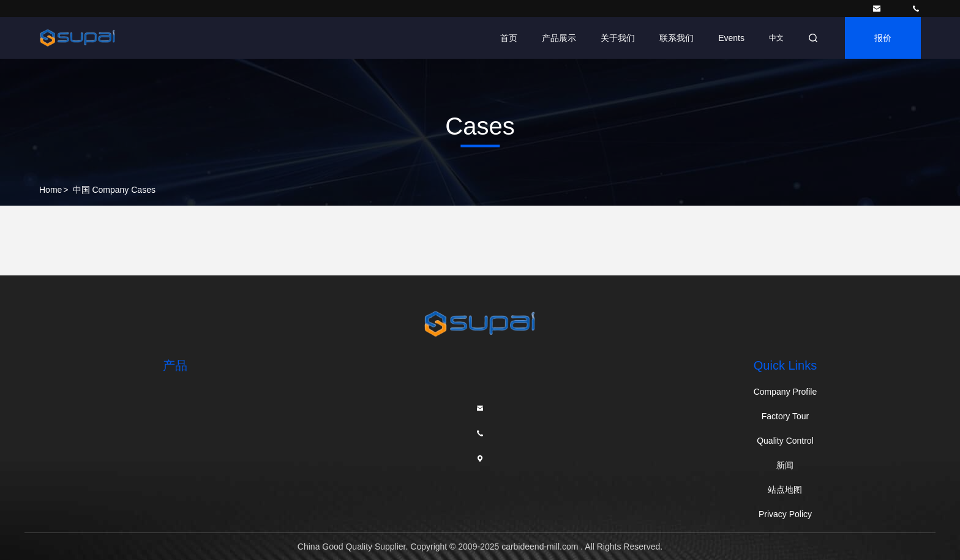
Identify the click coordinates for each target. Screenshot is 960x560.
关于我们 (618, 38)
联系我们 (677, 38)
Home (51, 190)
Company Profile (786, 392)
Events (731, 38)
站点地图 (785, 490)
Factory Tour (786, 416)
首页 (509, 38)
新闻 (785, 465)
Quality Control (785, 441)
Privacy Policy (785, 514)
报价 (883, 38)
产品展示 (559, 38)
